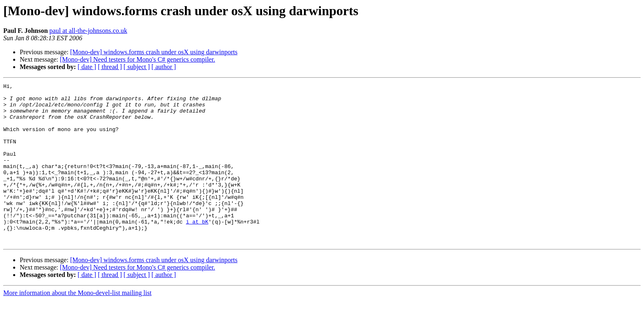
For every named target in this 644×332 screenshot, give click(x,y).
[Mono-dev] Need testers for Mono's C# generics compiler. (138, 59)
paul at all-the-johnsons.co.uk (88, 31)
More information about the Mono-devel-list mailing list (77, 325)
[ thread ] (110, 67)
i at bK (197, 250)
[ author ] (164, 67)
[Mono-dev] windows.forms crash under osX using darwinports (154, 52)
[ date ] (87, 67)
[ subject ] (137, 67)
